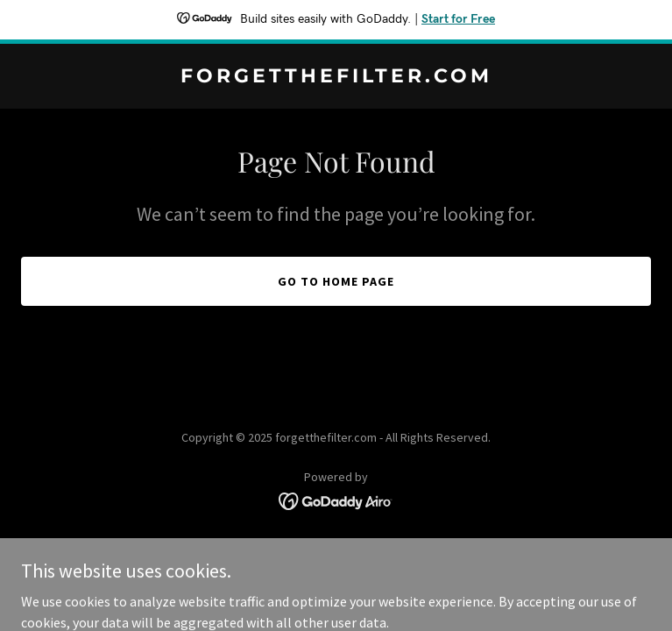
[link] (336, 77)
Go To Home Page (336, 281)
